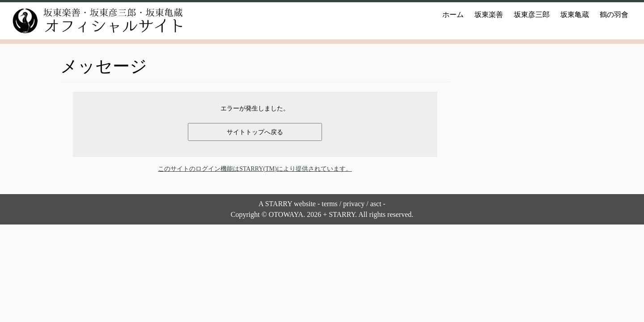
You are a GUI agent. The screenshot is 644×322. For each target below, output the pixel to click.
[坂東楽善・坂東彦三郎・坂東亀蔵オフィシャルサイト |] (89, 21)
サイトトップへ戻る (255, 132)
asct (376, 204)
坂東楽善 (489, 15)
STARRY (279, 204)
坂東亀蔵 (575, 15)
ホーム (453, 15)
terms (330, 204)
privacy (354, 204)
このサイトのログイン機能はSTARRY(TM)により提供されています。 (255, 169)
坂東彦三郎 (532, 15)
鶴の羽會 (614, 15)
